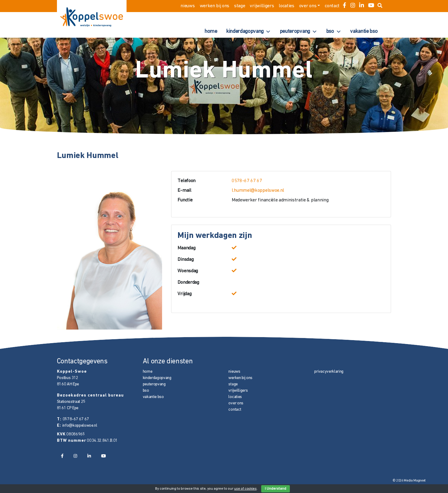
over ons (308, 6)
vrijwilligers (262, 6)
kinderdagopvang (249, 32)
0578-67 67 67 (247, 181)
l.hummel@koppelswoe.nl (258, 191)
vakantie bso (364, 32)
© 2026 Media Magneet (409, 481)
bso (334, 32)
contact (332, 6)
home (211, 32)
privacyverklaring (329, 372)
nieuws (188, 6)
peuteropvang (299, 32)
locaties (286, 6)
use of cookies (245, 489)
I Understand (276, 489)
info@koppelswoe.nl (80, 426)
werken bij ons (215, 6)
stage (240, 6)
